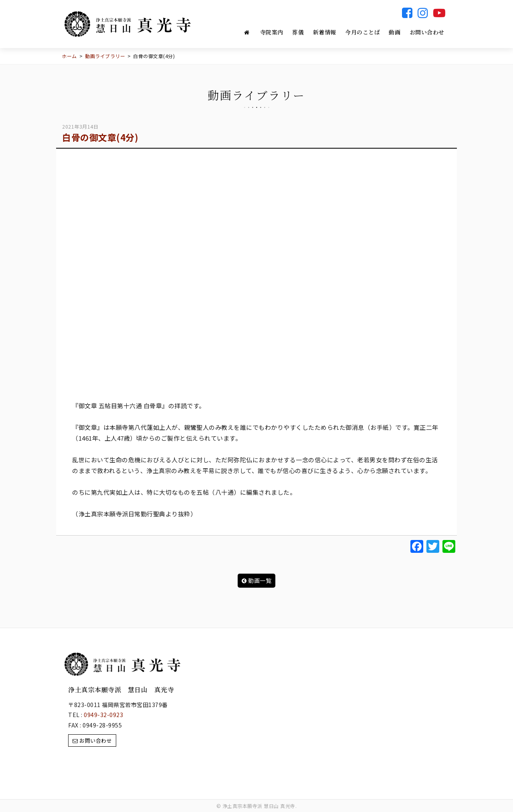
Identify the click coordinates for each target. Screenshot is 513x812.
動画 (395, 32)
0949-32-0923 (103, 715)
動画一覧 (257, 580)
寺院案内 (272, 32)
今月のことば (363, 32)
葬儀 (298, 32)
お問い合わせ (427, 32)
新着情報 (325, 32)
